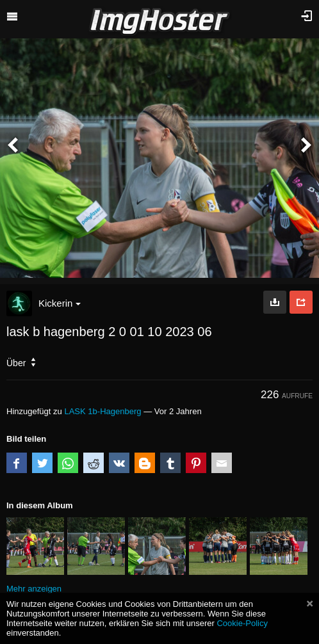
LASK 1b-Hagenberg (102, 411)
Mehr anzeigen (34, 589)
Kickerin (60, 303)
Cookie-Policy (242, 623)
